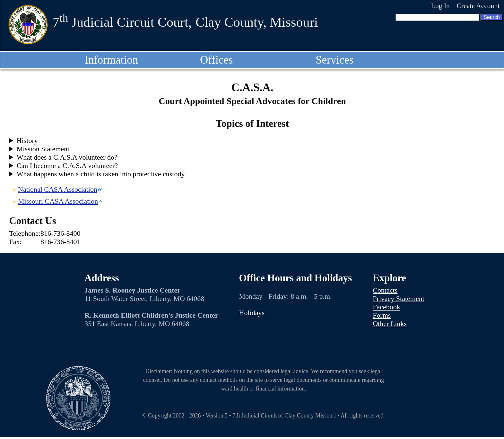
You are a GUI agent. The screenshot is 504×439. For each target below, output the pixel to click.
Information (111, 60)
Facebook (387, 307)
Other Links (390, 324)
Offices (216, 60)
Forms (382, 315)
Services (335, 60)
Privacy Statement (399, 299)
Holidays (252, 313)
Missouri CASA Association (58, 201)
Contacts (385, 290)
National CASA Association (58, 189)
